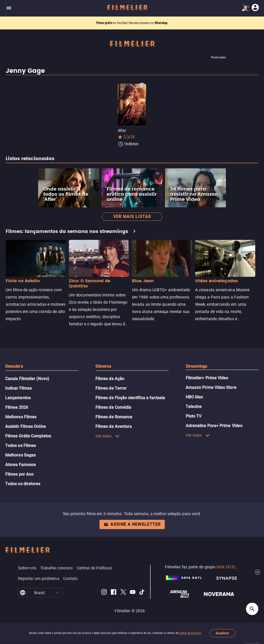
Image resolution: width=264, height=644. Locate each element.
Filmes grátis (104, 23)
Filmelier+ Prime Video (207, 378)
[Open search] (252, 609)
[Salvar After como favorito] (142, 85)
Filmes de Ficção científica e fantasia (130, 398)
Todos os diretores (23, 484)
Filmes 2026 (17, 407)
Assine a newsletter (132, 524)
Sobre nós (27, 568)
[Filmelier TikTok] (142, 593)
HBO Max (194, 397)
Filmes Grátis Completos (28, 436)
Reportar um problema (39, 578)
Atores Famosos (20, 465)
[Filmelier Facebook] (114, 593)
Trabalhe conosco (56, 568)
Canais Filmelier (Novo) (27, 379)
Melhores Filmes (21, 417)
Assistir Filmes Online (26, 426)
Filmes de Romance (114, 417)
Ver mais (108, 436)
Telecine (194, 407)
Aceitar (222, 633)
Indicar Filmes (18, 388)
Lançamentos (18, 398)
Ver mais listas (132, 217)
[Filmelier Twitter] (123, 593)
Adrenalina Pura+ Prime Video (214, 426)
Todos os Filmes (20, 446)
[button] (57, 593)
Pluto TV (194, 416)
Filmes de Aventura (114, 426)
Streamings (196, 366)
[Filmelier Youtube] (133, 593)
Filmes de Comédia (113, 407)
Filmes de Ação (110, 379)
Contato (71, 578)
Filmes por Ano (19, 474)
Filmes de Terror (111, 388)
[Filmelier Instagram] (104, 593)
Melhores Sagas (20, 455)
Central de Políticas (190, 633)
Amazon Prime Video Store (211, 387)
